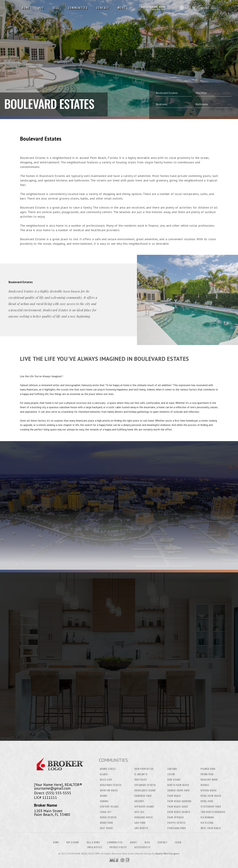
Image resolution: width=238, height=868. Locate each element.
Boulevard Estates (111, 785)
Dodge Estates (108, 817)
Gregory (139, 801)
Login (178, 842)
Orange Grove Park (179, 790)
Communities (78, 8)
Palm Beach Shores (179, 812)
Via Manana (207, 817)
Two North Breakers (213, 812)
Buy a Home (73, 842)
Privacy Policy (118, 847)
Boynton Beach (109, 790)
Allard (104, 774)
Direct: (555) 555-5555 (53, 793)
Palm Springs (176, 817)
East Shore (106, 828)
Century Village (109, 807)
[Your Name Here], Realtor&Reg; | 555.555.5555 (154, 8)
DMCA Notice (95, 847)
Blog (147, 842)
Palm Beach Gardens (179, 801)
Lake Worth (141, 828)
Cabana (104, 801)
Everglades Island (145, 790)
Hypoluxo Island (144, 807)
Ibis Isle (139, 812)
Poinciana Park (177, 828)
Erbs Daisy (141, 780)
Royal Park (207, 801)
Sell (56, 8)
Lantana (172, 769)
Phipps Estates (176, 823)
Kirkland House (144, 817)
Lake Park (140, 823)
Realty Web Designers (168, 854)
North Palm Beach (178, 785)
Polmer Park (208, 769)
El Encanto (141, 774)
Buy (41, 8)
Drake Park (106, 823)
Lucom (171, 774)
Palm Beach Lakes (178, 807)
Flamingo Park (143, 796)
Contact (103, 8)
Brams (104, 796)
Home (26, 8)
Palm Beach (174, 796)
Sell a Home (93, 842)
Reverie (205, 785)
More (122, 8)
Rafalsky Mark (209, 780)
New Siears (174, 780)
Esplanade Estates (145, 785)
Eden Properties (144, 769)
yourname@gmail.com (52, 788)
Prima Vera (207, 774)
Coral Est (106, 812)
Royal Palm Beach (211, 796)
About (134, 842)
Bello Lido (106, 780)
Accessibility (142, 847)
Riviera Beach (209, 790)
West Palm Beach (211, 828)
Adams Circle (108, 769)
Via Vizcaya (207, 823)
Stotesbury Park (211, 807)
